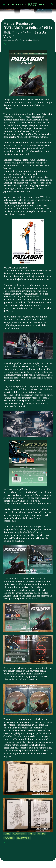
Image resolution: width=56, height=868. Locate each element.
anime (7, 834)
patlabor (9, 838)
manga (32, 834)
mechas (41, 834)
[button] (5, 44)
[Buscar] (52, 5)
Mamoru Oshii (19, 834)
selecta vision (23, 838)
